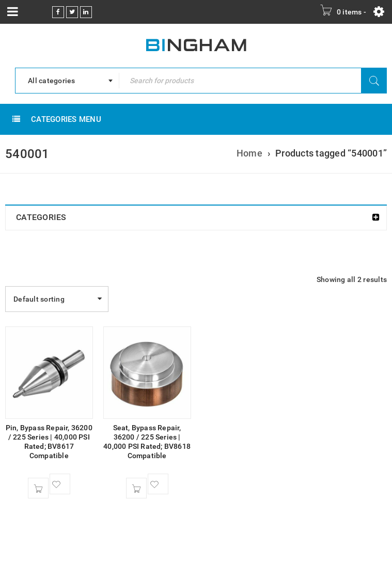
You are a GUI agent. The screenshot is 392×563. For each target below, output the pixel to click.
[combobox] (67, 81)
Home (249, 153)
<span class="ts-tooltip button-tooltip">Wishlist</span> (60, 484)
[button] (38, 488)
